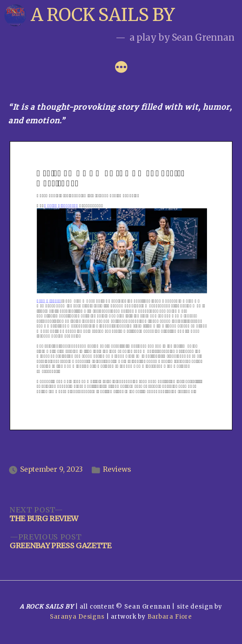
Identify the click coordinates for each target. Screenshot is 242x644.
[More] (121, 68)
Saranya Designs (77, 617)
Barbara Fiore (170, 617)
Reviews (117, 469)
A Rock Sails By (103, 15)
